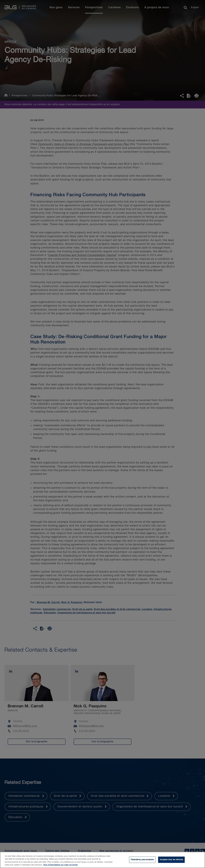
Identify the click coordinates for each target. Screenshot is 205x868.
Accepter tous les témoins (171, 860)
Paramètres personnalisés (142, 860)
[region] (102, 860)
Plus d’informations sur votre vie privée (60, 865)
